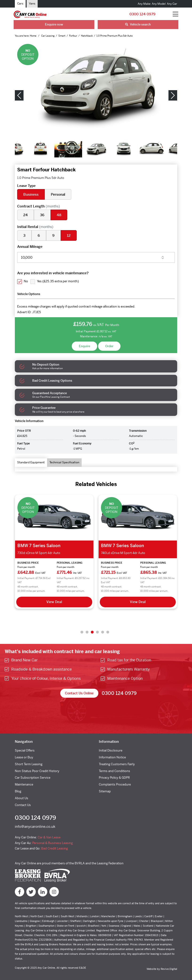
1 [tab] (82, 632)
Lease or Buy (24, 757)
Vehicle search (138, 24)
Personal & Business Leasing (52, 843)
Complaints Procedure (115, 784)
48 (59, 215)
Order (109, 346)
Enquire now (54, 24)
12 (69, 235)
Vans (32, 4)
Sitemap (105, 791)
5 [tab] (103, 632)
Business (31, 194)
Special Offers (25, 750)
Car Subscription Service (33, 778)
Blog (18, 791)
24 (26, 215)
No (26, 281)
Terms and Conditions (114, 771)
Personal (58, 194)
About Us (22, 798)
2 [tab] (87, 632)
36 (42, 215)
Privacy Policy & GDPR (114, 778)
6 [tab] (108, 632)
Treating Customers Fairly (117, 764)
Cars (20, 4)
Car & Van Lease (49, 837)
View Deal (54, 602)
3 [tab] (92, 632)
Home (33, 36)
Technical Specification (64, 462)
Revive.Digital (169, 969)
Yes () (58, 281)
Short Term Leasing (29, 764)
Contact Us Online (79, 693)
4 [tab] (97, 632)
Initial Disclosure (111, 750)
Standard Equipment (31, 462)
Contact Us (23, 805)
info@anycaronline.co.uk (35, 826)
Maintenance (24, 784)
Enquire (84, 346)
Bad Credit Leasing (54, 848)
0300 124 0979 (142, 14)
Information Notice (112, 757)
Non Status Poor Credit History (37, 771)
